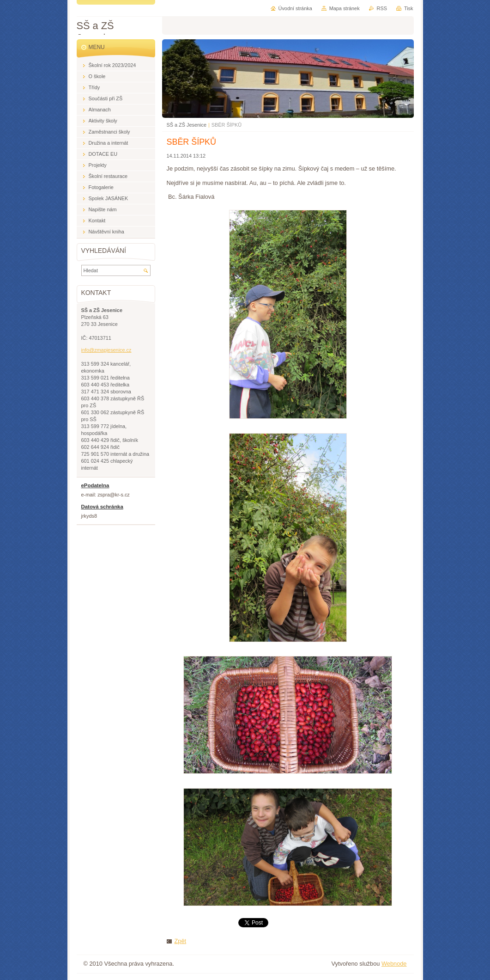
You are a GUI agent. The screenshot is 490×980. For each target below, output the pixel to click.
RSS (382, 8)
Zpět (181, 941)
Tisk (409, 8)
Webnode (394, 964)
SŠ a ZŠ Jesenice (187, 125)
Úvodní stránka (295, 8)
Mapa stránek (345, 8)
